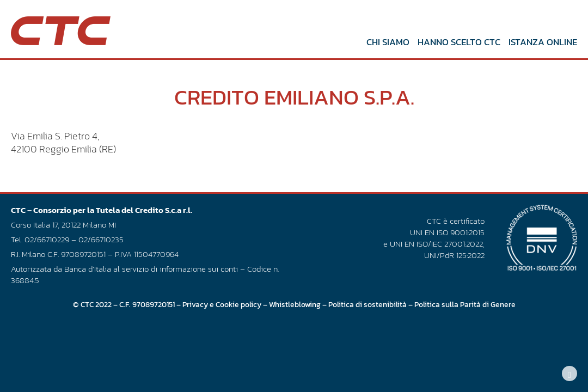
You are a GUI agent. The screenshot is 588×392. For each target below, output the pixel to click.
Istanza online (532, 42)
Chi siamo (377, 42)
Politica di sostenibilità (367, 314)
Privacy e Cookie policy (222, 314)
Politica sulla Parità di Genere (465, 314)
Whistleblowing (295, 314)
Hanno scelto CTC (448, 42)
